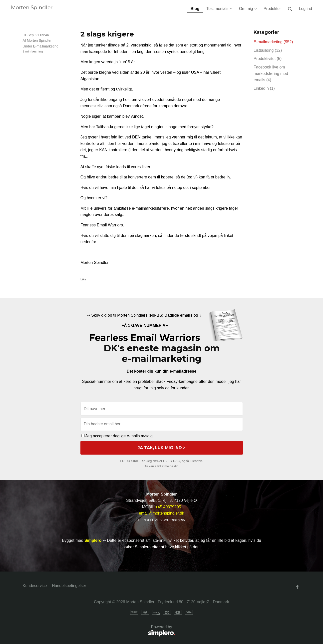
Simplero (93, 540)
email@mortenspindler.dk (161, 513)
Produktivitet (268, 59)
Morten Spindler (32, 7)
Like (83, 279)
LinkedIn (264, 88)
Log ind (306, 9)
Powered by (99, 631)
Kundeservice (35, 586)
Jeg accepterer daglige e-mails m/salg (117, 436)
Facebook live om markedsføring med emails (271, 73)
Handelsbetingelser (69, 586)
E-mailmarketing (46, 46)
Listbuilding (268, 50)
